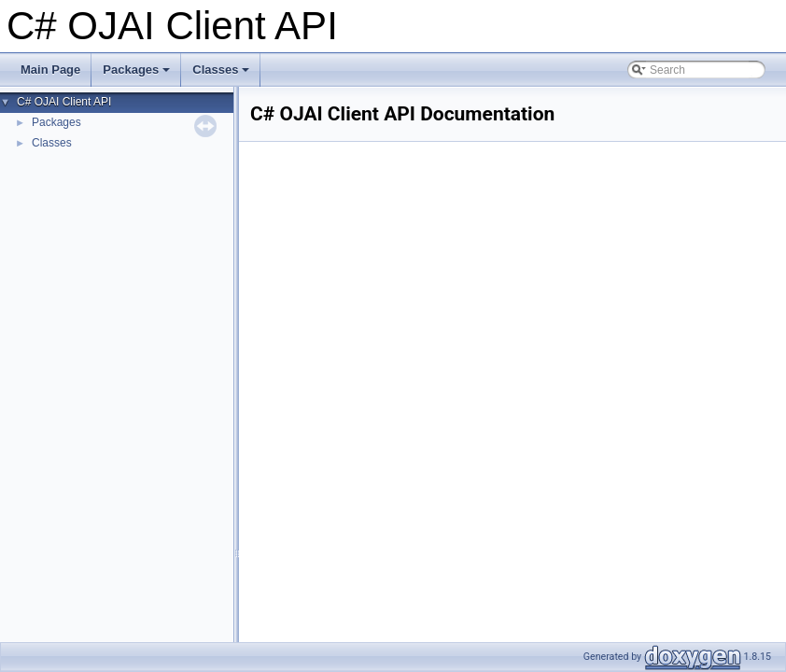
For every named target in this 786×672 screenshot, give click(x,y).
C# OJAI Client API (64, 102)
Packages (138, 75)
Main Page (50, 70)
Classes (222, 75)
